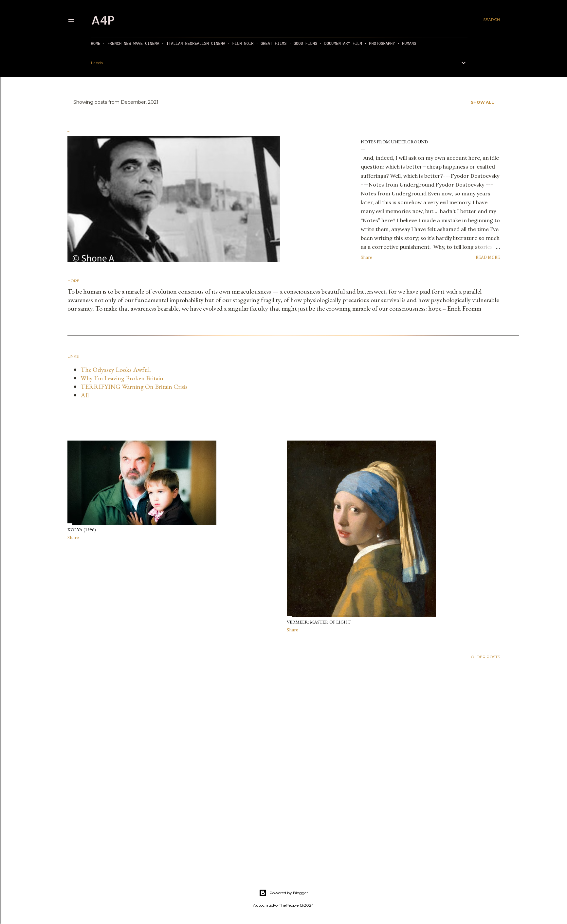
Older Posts (485, 657)
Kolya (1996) (82, 530)
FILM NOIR (243, 44)
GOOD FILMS (305, 44)
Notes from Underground (394, 142)
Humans (409, 44)
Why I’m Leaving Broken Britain (122, 378)
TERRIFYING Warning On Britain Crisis (134, 387)
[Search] (492, 20)
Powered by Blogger (283, 893)
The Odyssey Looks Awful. (116, 370)
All (85, 395)
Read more (488, 258)
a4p (103, 20)
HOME (96, 44)
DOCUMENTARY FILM (343, 44)
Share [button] (366, 258)
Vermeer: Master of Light (319, 622)
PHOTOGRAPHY (382, 44)
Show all (482, 102)
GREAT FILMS (274, 44)
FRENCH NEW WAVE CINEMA (133, 44)
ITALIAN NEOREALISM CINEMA (196, 44)
